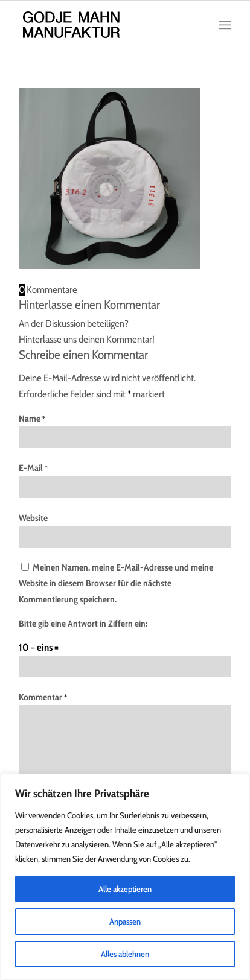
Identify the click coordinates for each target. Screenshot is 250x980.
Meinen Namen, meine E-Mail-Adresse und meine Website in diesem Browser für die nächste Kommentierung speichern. (116, 583)
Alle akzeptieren (125, 889)
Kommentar (43, 697)
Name (32, 419)
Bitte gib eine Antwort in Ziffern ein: (83, 624)
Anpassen (125, 922)
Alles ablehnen (125, 954)
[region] (125, 877)
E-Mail (33, 468)
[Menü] (225, 25)
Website (33, 518)
